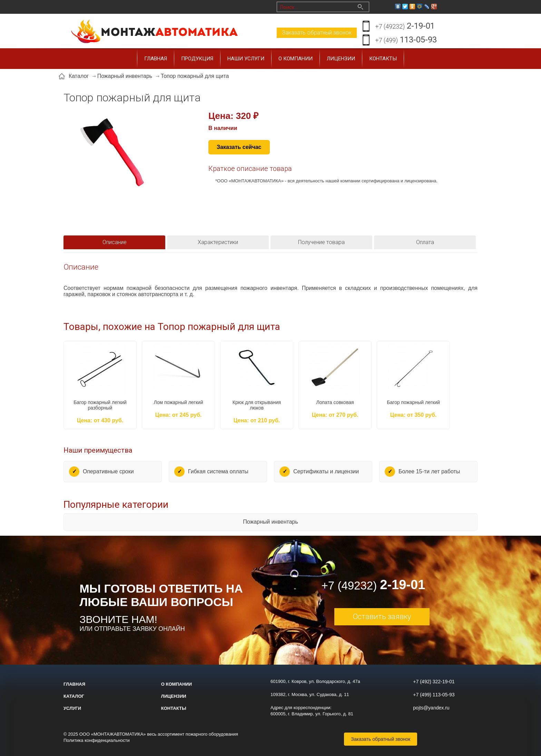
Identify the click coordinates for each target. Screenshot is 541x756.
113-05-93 (406, 40)
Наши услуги (246, 59)
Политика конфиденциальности (97, 740)
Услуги (72, 708)
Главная (156, 59)
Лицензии (341, 59)
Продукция (197, 59)
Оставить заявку (382, 617)
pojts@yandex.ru (431, 708)
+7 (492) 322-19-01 (434, 682)
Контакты (383, 59)
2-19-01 (405, 26)
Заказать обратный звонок (317, 33)
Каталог (74, 696)
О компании (296, 59)
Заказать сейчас (239, 147)
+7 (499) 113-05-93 (434, 695)
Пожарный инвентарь (270, 522)
